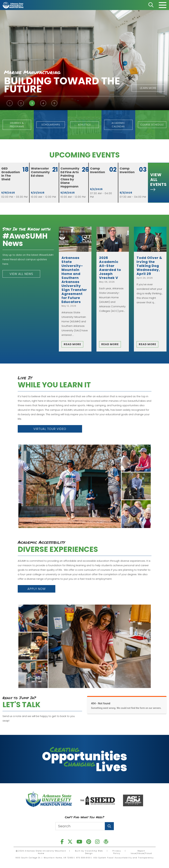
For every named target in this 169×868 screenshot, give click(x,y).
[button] (54, 88)
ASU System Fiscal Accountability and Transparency (124, 858)
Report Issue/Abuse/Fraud (141, 852)
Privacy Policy (117, 852)
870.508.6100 (84, 858)
